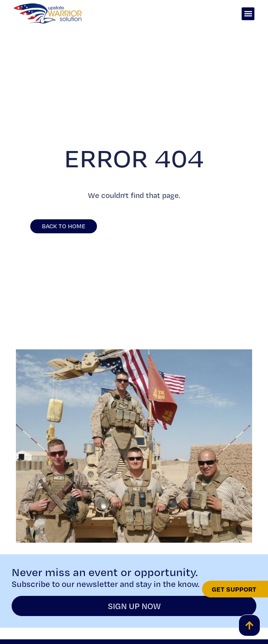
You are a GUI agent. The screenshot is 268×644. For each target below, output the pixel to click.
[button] (248, 14)
